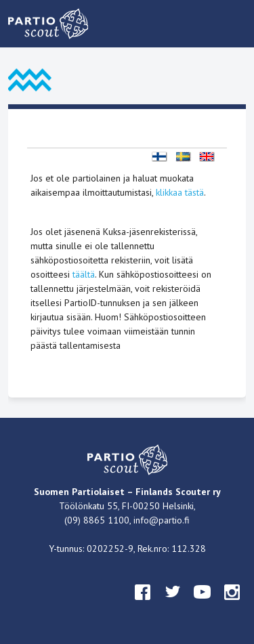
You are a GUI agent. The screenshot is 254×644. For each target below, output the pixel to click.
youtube (203, 605)
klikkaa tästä (180, 192)
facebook (143, 605)
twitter (173, 605)
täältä (84, 274)
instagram (232, 605)
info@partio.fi (162, 520)
